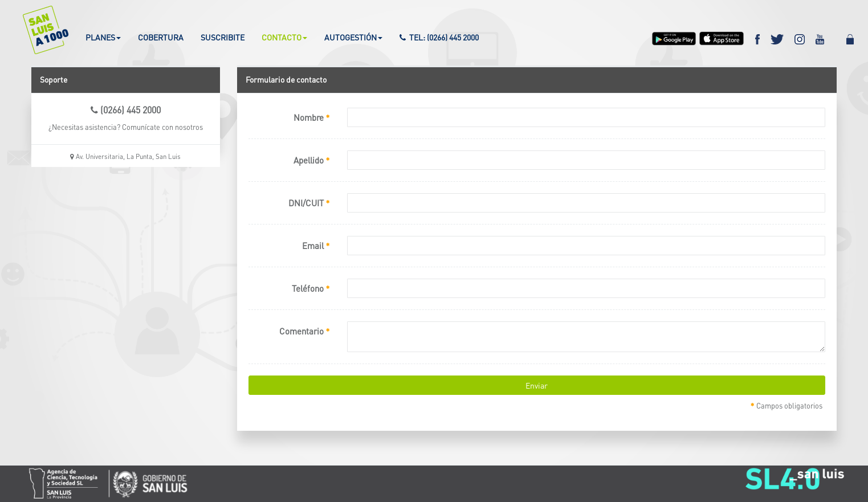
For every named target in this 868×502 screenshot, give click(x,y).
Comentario (305, 330)
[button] (38, 30)
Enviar (537, 385)
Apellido (312, 160)
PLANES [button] (103, 37)
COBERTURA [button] (161, 37)
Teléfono (311, 288)
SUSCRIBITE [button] (223, 37)
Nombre (312, 117)
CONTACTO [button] (284, 37)
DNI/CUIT (309, 202)
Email (316, 245)
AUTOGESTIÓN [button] (353, 37)
